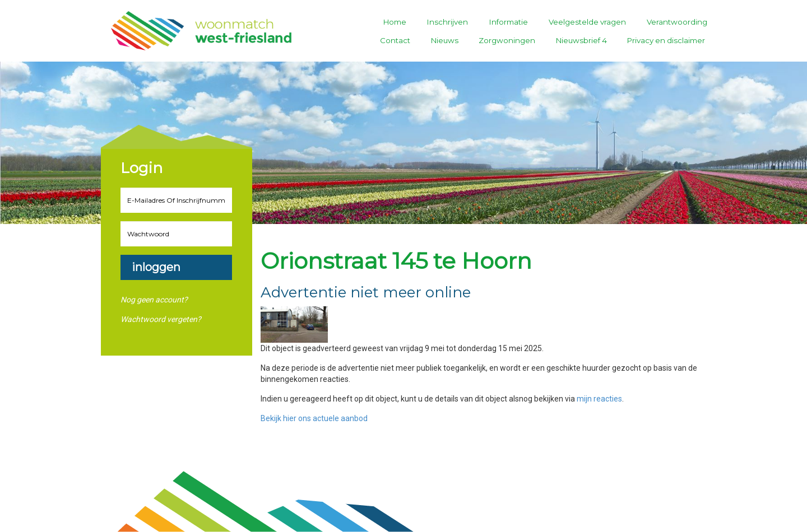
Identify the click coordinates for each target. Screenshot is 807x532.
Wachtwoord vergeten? (161, 319)
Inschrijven (447, 22)
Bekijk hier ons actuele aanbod (314, 418)
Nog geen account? (154, 300)
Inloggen (156, 267)
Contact (395, 40)
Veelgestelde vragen (587, 22)
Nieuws (445, 40)
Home (395, 22)
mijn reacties (599, 399)
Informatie (509, 22)
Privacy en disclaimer (666, 40)
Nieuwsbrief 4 (581, 40)
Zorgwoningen (507, 40)
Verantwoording (677, 22)
